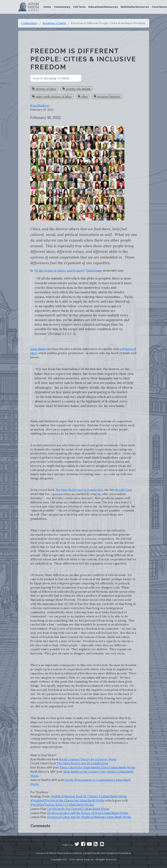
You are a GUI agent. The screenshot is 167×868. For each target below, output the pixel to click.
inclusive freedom (107, 96)
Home (47, 7)
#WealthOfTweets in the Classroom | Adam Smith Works (67, 800)
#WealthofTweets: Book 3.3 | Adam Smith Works (62, 805)
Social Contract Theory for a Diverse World (88, 759)
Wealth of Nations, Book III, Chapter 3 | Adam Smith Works (89, 796)
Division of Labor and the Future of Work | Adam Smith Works (88, 813)
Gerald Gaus (124, 490)
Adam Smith (38, 349)
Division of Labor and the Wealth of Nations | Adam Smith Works (89, 817)
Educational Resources (103, 7)
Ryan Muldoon (40, 105)
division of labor (44, 89)
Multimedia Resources (135, 7)
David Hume (94, 271)
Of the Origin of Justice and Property (59, 271)
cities (83, 96)
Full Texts (79, 7)
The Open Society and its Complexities (82, 763)
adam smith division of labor (52, 96)
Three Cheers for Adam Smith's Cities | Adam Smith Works (97, 767)
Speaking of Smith (54, 23)
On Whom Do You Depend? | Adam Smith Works (78, 809)
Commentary (62, 7)
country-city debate (77, 89)
